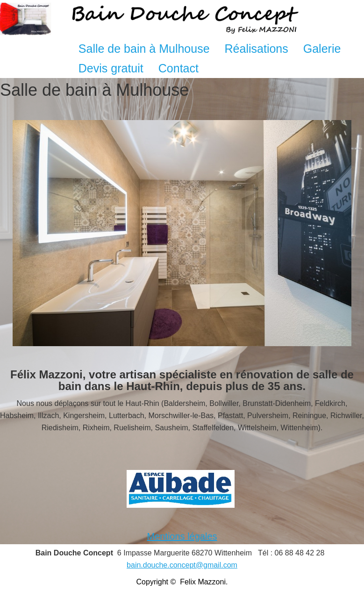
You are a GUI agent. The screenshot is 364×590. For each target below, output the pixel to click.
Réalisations (257, 49)
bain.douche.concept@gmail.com (182, 565)
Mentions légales (182, 536)
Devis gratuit (111, 68)
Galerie (322, 49)
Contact (178, 68)
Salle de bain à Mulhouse (144, 49)
